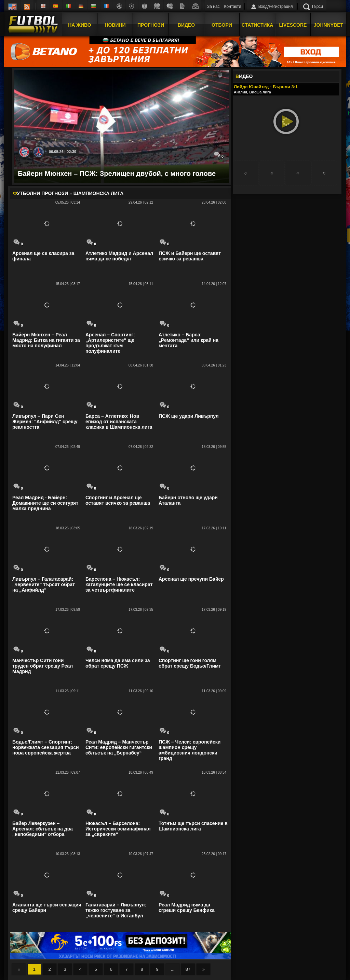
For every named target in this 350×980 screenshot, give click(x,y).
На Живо (79, 25)
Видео (186, 25)
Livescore (293, 25)
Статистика (258, 25)
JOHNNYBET (328, 25)
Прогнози (151, 25)
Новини (115, 25)
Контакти (233, 7)
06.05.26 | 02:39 (63, 152)
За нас (213, 7)
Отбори (222, 25)
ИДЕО (244, 76)
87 (188, 969)
